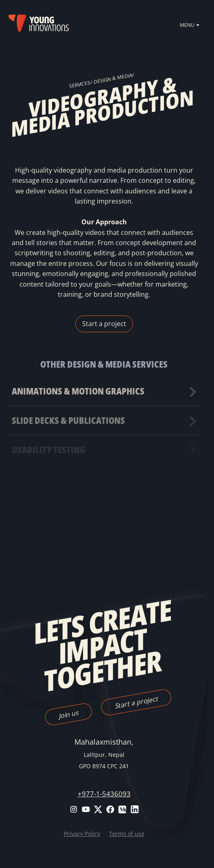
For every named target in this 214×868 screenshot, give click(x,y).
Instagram (74, 809)
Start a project (104, 324)
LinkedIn (135, 809)
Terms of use (127, 834)
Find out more (104, 391)
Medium (122, 809)
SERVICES (80, 84)
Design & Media (113, 78)
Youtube (86, 809)
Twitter (98, 809)
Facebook (110, 809)
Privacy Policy (82, 834)
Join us (68, 714)
